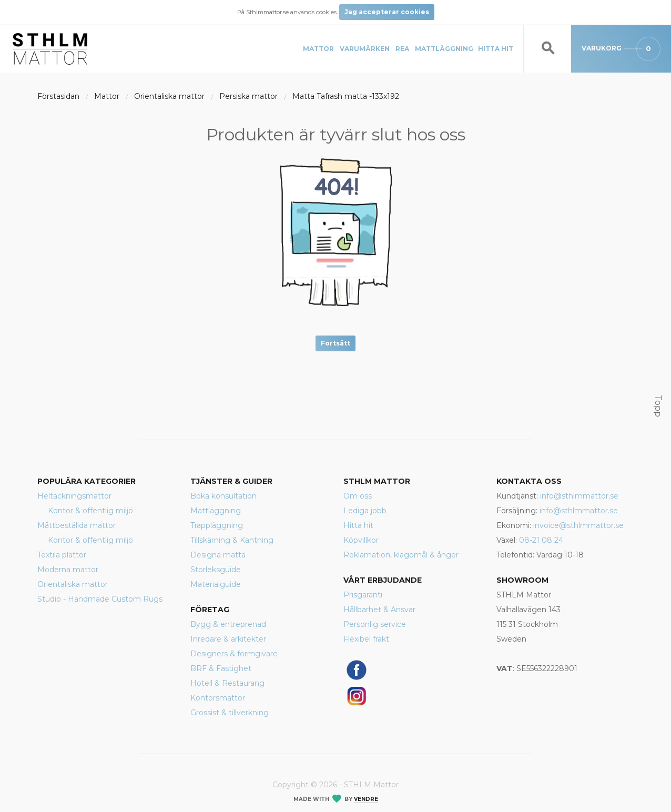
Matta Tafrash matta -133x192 (346, 96)
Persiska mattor (248, 96)
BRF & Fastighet (221, 668)
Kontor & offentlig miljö (90, 511)
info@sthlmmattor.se (579, 496)
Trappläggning (217, 525)
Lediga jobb (365, 511)
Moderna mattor (68, 570)
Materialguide (216, 584)
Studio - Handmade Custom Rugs (100, 599)
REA (402, 49)
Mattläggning (444, 49)
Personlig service (375, 624)
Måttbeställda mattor (77, 525)
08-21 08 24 (541, 540)
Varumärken (365, 49)
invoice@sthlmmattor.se (578, 525)
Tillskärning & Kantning (232, 540)
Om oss (358, 496)
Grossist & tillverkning (230, 713)
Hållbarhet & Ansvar (379, 610)
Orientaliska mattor (169, 96)
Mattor (318, 49)
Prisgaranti (363, 595)
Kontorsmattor (218, 698)
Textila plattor (62, 555)
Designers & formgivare (234, 654)
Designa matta (218, 555)
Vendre (366, 799)
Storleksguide (216, 570)
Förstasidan (58, 96)
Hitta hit (496, 49)
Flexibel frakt (366, 639)
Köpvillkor (361, 540)
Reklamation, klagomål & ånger (401, 555)
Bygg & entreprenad (228, 624)
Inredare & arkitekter (228, 639)
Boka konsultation (223, 496)
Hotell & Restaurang (227, 683)
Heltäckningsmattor (74, 496)
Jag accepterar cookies (387, 12)
